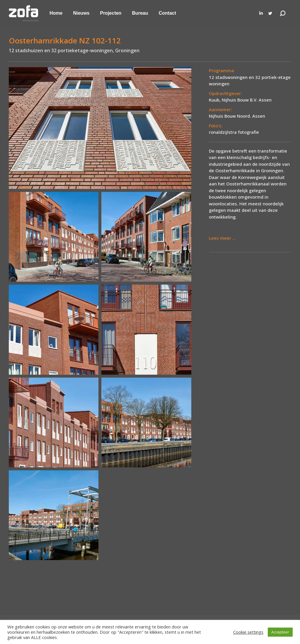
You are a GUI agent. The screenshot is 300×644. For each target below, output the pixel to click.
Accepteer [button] (280, 632)
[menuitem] (56, 13)
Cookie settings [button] (248, 632)
